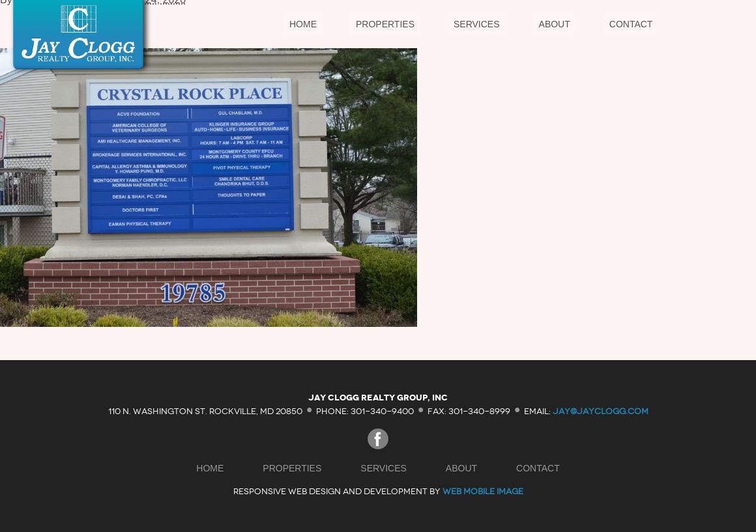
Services (477, 24)
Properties (385, 24)
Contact (631, 24)
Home (303, 24)
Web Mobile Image (483, 491)
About (555, 24)
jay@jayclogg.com (601, 411)
